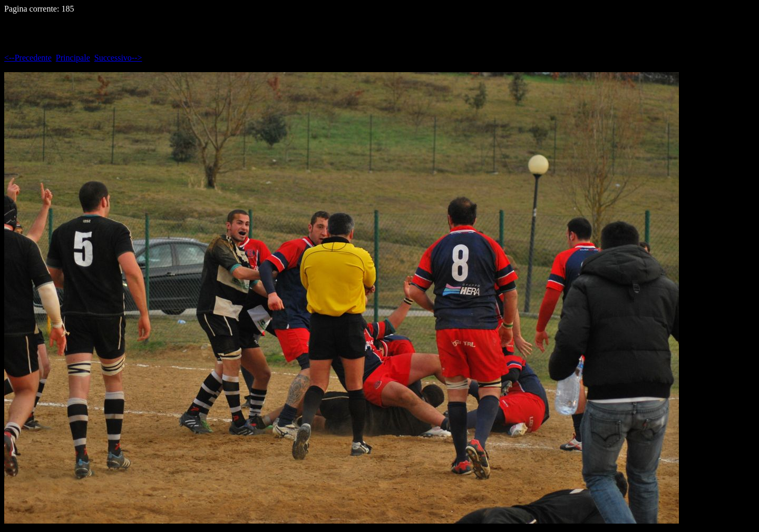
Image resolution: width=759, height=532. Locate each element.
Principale (73, 58)
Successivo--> (118, 58)
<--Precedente (28, 58)
